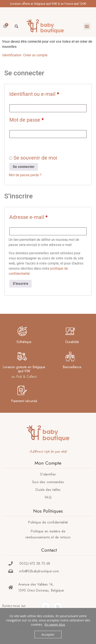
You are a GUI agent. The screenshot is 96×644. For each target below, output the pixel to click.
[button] (87, 26)
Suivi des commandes (48, 482)
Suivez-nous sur (14, 606)
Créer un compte (35, 55)
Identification (12, 55)
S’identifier (48, 474)
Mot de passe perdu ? (25, 175)
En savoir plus (55, 624)
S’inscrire (20, 284)
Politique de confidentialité (48, 522)
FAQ (48, 497)
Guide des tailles (48, 490)
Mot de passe (39, 119)
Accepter (48, 634)
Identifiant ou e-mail (47, 93)
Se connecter (24, 167)
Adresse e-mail (41, 216)
